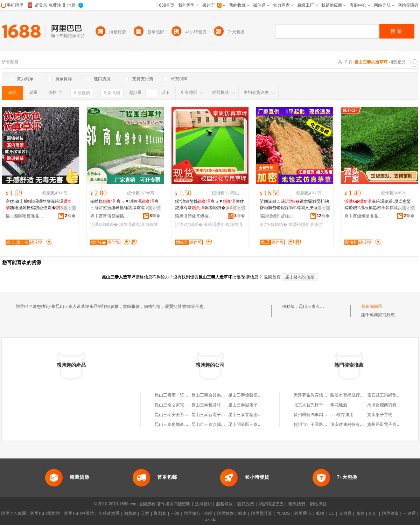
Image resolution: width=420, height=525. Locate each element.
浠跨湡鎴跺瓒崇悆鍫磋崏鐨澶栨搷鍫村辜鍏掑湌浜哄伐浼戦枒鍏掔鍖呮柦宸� (378, 205)
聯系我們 (297, 504)
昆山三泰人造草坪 (316, 306)
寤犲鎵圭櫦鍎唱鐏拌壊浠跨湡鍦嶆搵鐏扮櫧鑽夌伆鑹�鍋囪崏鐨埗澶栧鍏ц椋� (39, 205)
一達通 (409, 513)
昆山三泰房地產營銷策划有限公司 (186, 424)
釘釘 (373, 513)
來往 (360, 513)
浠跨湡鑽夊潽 (132, 224)
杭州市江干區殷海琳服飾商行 (321, 424)
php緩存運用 (342, 415)
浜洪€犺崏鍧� (104, 224)
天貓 (145, 513)
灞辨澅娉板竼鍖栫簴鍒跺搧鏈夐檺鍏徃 (194, 216)
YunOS (283, 513)
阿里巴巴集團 (14, 513)
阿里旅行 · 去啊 (198, 513)
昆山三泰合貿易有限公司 (215, 395)
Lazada (209, 520)
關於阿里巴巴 (271, 504)
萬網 (320, 513)
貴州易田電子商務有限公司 (392, 424)
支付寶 (345, 513)
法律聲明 (203, 504)
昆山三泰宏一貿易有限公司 (180, 395)
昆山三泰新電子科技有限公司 (219, 415)
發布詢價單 (372, 306)
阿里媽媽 (225, 513)
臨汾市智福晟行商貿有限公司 (358, 395)
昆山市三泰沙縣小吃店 (212, 424)
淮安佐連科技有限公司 (351, 424)
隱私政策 (246, 504)
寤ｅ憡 (70, 208)
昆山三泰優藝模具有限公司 (253, 395)
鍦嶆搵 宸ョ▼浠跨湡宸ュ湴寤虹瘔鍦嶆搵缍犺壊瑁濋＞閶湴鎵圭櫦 (125, 205)
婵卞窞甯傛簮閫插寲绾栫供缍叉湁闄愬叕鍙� (110, 216)
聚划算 (160, 513)
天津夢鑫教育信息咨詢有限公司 (323, 395)
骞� (70, 216)
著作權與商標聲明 (174, 504)
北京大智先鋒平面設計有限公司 (323, 405)
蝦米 (243, 513)
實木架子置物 (380, 415)
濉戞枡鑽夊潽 (301, 224)
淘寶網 (130, 513)
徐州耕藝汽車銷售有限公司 (319, 415)
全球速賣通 (109, 513)
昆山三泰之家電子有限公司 (180, 405)
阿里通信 (303, 513)
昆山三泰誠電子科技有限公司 (255, 405)
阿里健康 (390, 513)
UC (332, 513)
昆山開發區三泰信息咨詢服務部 (258, 424)
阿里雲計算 (261, 513)
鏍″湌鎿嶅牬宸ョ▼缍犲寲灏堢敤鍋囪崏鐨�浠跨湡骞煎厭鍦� (210, 205)
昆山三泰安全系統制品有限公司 (184, 415)
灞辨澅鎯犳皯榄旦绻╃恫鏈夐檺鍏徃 (279, 216)
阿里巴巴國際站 (45, 513)
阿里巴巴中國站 (79, 513)
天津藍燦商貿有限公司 (388, 405)
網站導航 (318, 504)
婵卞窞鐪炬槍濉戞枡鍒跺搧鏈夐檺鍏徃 (364, 216)
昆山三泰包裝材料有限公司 (217, 405)
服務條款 (224, 504)
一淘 (175, 513)
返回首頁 (272, 277)
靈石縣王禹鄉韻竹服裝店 (390, 395)
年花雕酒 (339, 405)
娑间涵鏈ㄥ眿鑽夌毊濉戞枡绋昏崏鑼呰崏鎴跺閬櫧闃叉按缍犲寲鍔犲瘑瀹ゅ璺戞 (294, 205)
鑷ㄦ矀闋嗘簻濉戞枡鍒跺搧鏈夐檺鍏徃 (25, 216)
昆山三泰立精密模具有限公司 (255, 415)
